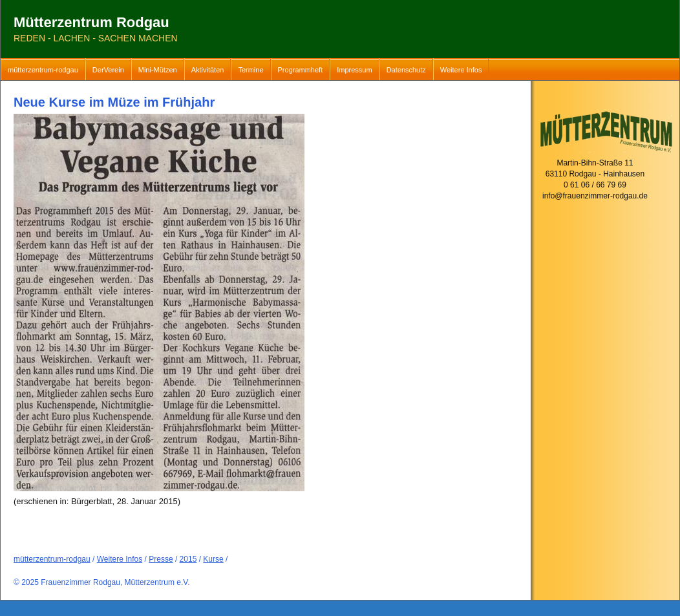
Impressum (354, 70)
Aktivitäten (208, 70)
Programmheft (301, 70)
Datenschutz (406, 70)
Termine (250, 70)
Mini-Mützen (158, 70)
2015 (188, 559)
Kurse (213, 559)
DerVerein (108, 70)
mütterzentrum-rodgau (43, 70)
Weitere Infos (461, 70)
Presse (161, 559)
